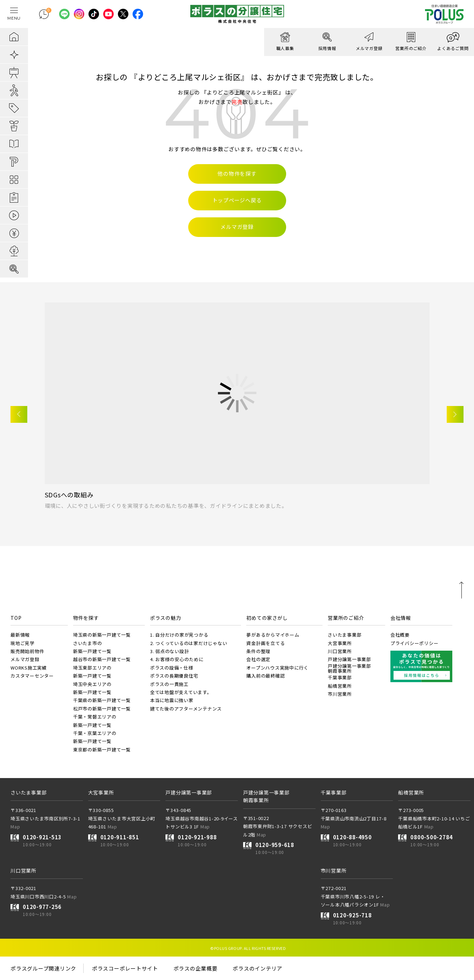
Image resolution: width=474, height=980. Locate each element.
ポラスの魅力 (166, 618)
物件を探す (86, 618)
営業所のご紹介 (346, 618)
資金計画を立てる (266, 643)
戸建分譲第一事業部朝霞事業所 (349, 668)
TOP (16, 618)
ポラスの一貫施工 (169, 684)
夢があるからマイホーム (273, 635)
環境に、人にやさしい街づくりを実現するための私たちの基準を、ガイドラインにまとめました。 (166, 506)
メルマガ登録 (25, 659)
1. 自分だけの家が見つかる (179, 635)
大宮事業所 (340, 643)
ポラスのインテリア (257, 968)
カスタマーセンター (32, 676)
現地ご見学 (23, 643)
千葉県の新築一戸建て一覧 (102, 700)
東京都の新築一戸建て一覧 (102, 750)
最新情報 (20, 635)
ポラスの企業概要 (196, 968)
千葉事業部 (340, 677)
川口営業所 (340, 651)
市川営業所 (340, 694)
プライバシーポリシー (415, 643)
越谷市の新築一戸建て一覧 (102, 659)
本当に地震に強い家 (172, 700)
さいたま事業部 (345, 635)
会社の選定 (258, 659)
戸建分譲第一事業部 (349, 659)
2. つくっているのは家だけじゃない (189, 643)
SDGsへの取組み (69, 495)
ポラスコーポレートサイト (125, 968)
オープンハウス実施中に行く (277, 668)
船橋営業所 (340, 686)
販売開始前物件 (27, 651)
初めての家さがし (267, 618)
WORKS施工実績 (29, 668)
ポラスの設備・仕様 (172, 668)
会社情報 (401, 618)
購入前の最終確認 (266, 676)
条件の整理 (258, 651)
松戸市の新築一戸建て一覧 (102, 709)
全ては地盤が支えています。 (181, 692)
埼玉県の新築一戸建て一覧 (102, 635)
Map (15, 827)
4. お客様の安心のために (177, 659)
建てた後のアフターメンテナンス (186, 709)
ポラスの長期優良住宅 (174, 676)
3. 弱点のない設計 (170, 651)
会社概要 (400, 635)
